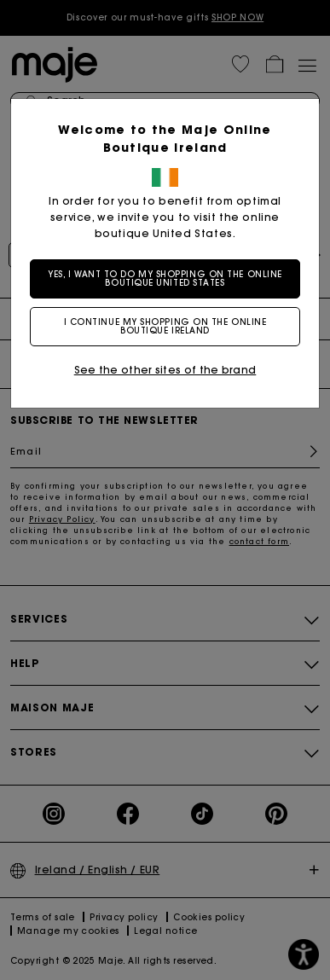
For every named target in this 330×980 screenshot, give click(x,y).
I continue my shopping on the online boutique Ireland (165, 326)
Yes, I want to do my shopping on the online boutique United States (165, 278)
